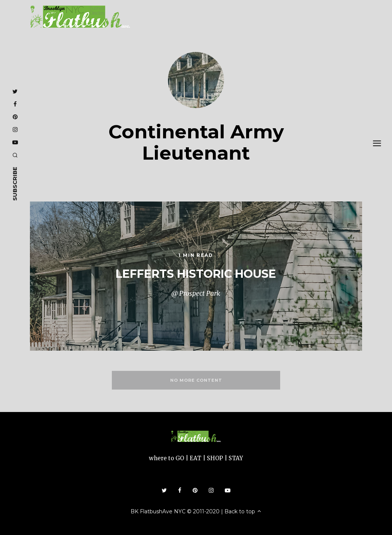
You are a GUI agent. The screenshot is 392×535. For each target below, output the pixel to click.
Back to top (243, 511)
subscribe (15, 184)
